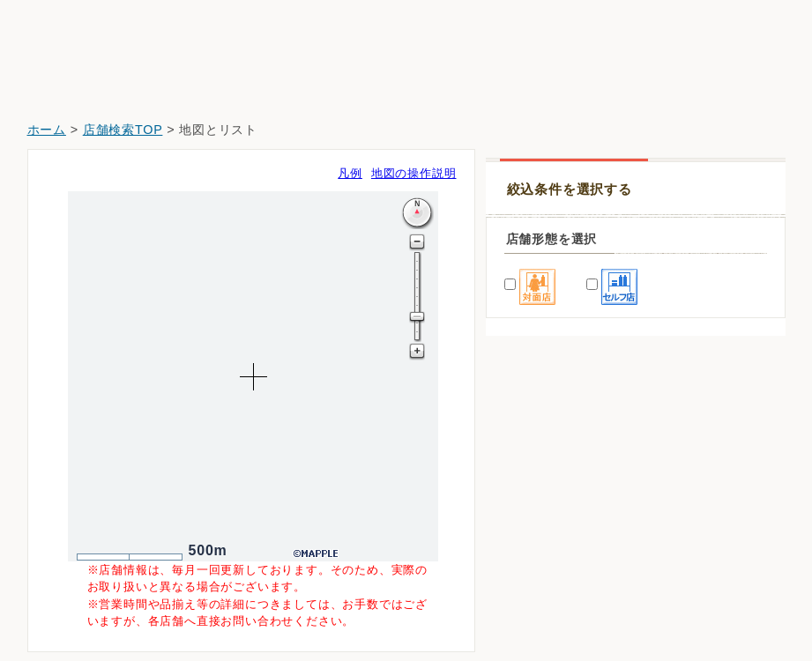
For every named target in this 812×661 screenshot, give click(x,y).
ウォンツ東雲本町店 (553, 553)
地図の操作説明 (414, 173)
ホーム (47, 130)
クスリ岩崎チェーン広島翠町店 (583, 504)
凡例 (350, 173)
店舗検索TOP (123, 130)
